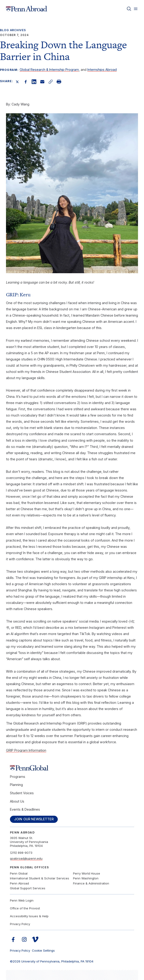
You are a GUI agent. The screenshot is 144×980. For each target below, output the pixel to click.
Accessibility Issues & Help (29, 916)
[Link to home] (27, 9)
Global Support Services (28, 888)
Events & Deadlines (25, 809)
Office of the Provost (25, 908)
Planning (16, 785)
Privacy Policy (20, 924)
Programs (18, 777)
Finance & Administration (91, 883)
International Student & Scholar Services (40, 878)
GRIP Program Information (26, 750)
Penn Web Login (22, 900)
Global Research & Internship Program (49, 70)
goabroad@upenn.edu (26, 858)
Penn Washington (86, 878)
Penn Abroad (19, 883)
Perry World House (87, 873)
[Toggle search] (129, 9)
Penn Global (19, 873)
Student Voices (22, 793)
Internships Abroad (102, 70)
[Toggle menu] (136, 9)
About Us (17, 801)
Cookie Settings (43, 950)
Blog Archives (13, 30)
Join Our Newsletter (34, 819)
